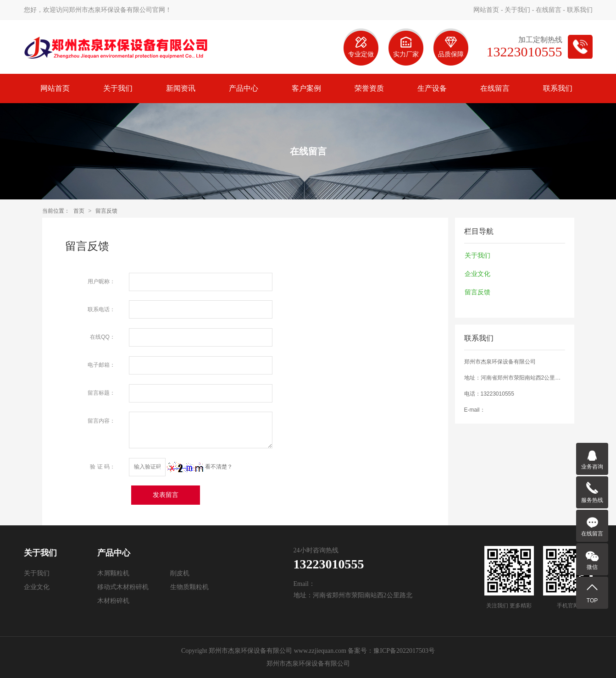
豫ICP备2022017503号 (404, 651)
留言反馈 (106, 211)
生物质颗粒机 (189, 587)
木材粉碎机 (113, 601)
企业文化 (477, 274)
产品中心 (244, 88)
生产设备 (432, 88)
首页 (79, 211)
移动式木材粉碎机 (123, 587)
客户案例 (306, 88)
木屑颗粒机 (113, 573)
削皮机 (180, 573)
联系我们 (580, 10)
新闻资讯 (181, 88)
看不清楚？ (200, 467)
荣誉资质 (369, 88)
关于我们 (517, 10)
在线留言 (549, 10)
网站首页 (486, 10)
